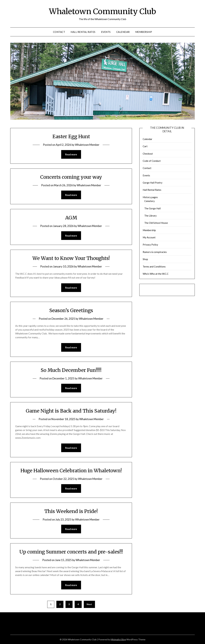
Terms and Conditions (154, 267)
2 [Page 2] (60, 604)
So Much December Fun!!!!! (71, 370)
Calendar (123, 32)
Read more (71, 154)
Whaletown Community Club (102, 11)
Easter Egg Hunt (71, 136)
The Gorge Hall (152, 208)
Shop (145, 259)
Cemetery (150, 201)
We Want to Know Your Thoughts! (71, 258)
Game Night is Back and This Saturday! (71, 411)
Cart (145, 146)
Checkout (148, 154)
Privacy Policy (150, 245)
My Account (149, 237)
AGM (71, 218)
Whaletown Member (87, 145)
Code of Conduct (152, 161)
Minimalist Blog (118, 639)
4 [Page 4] (78, 604)
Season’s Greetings (71, 310)
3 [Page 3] (69, 604)
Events (106, 32)
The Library (150, 216)
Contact (59, 32)
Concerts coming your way (71, 177)
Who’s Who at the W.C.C (156, 274)
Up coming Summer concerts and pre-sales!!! (71, 552)
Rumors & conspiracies (155, 252)
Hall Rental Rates (83, 32)
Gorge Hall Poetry (153, 183)
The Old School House (156, 223)
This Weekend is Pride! (71, 511)
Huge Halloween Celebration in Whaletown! (71, 471)
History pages (150, 197)
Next (89, 604)
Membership (144, 32)
